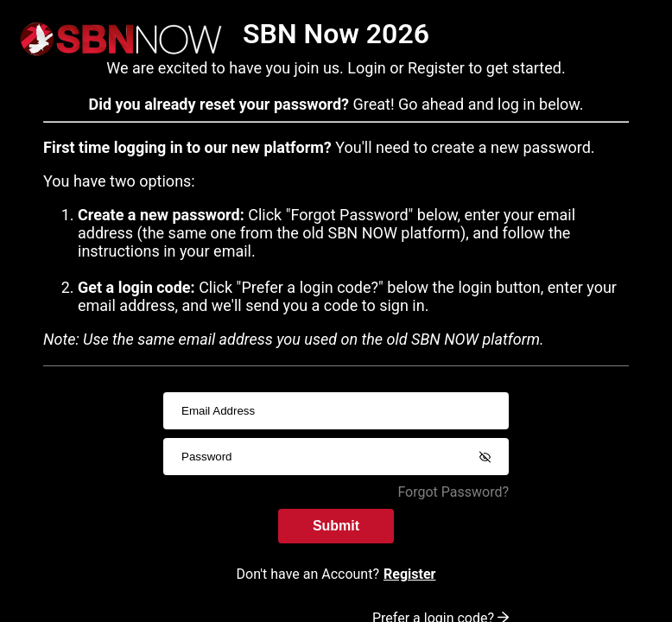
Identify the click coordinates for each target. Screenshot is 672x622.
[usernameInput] (336, 411)
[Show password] (485, 457)
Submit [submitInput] (336, 526)
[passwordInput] (336, 457)
